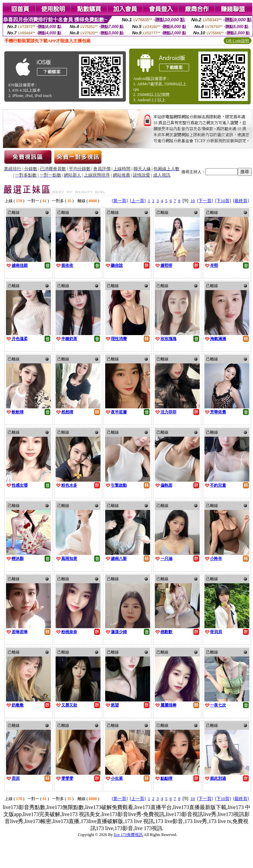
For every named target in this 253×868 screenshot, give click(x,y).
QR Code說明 (238, 41)
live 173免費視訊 (128, 835)
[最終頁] (241, 201)
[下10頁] (223, 201)
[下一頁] (205, 201)
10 (193, 201)
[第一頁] (120, 201)
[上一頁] (138, 201)
